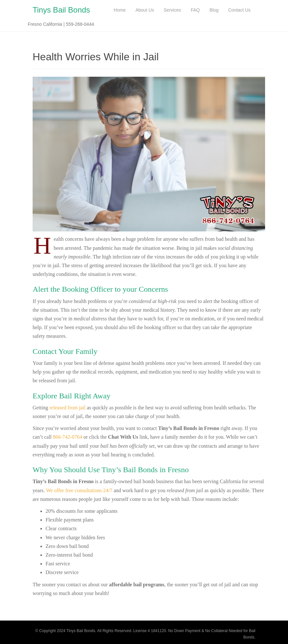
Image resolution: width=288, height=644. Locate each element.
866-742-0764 (68, 437)
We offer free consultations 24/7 (79, 490)
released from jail (67, 408)
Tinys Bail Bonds (61, 10)
